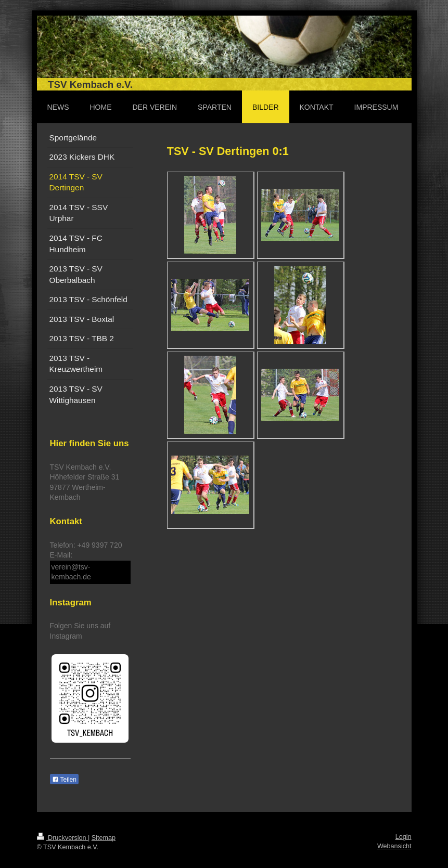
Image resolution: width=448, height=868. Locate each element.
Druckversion (62, 838)
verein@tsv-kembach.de (71, 572)
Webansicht (394, 846)
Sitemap (104, 838)
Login (404, 837)
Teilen (64, 780)
